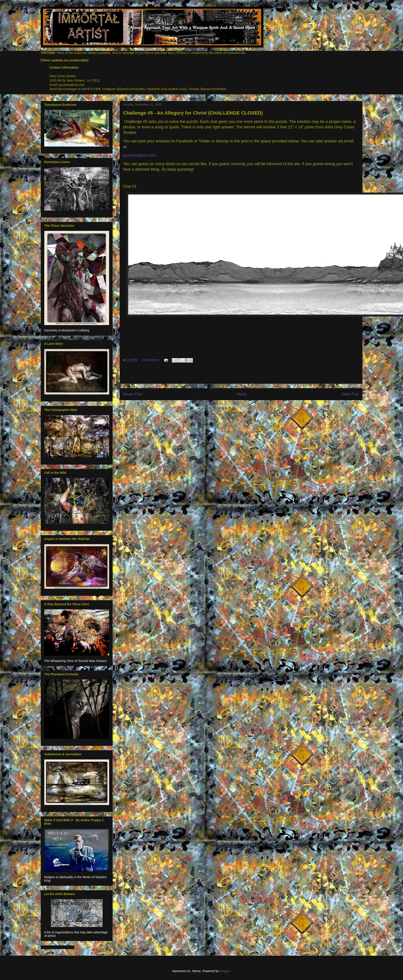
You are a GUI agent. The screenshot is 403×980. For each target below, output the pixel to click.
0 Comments (150, 360)
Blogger (225, 971)
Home (242, 394)
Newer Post (133, 394)
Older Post (350, 394)
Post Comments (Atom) (250, 406)
